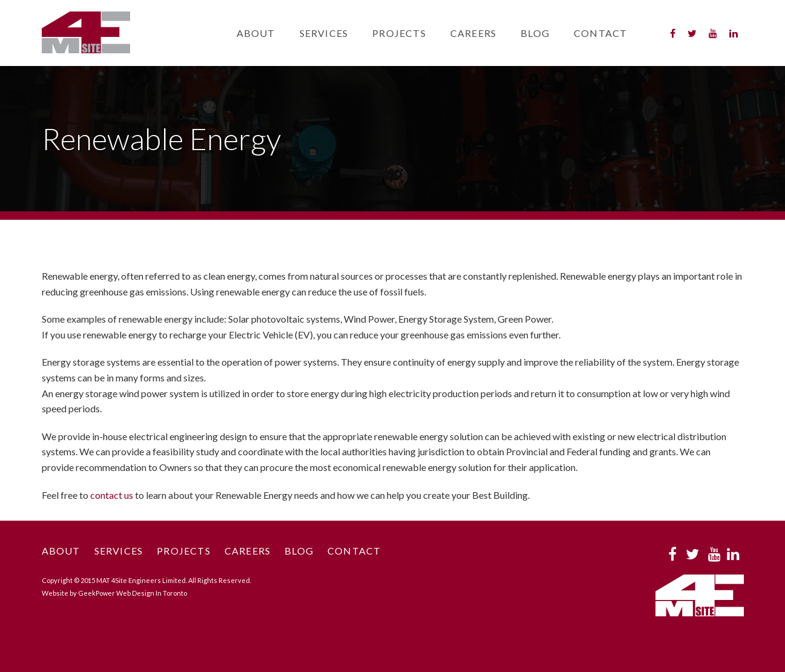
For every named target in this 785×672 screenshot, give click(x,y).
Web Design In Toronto (152, 593)
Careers (473, 33)
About (256, 33)
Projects (399, 33)
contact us (112, 495)
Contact (600, 33)
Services (324, 33)
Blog (535, 33)
